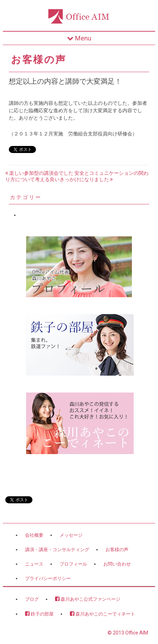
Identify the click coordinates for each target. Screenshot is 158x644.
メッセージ (71, 535)
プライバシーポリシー (48, 578)
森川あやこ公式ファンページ (88, 599)
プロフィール (73, 564)
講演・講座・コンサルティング (57, 550)
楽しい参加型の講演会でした (39, 173)
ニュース (34, 564)
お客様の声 (117, 550)
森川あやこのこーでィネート (102, 614)
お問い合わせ (117, 564)
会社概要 (34, 535)
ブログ (32, 599)
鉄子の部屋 (39, 614)
